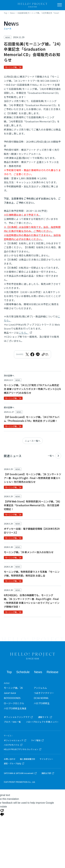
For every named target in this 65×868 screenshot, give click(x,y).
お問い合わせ (10, 759)
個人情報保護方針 (28, 759)
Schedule (23, 672)
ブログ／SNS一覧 (12, 722)
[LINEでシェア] (38, 354)
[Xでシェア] (27, 354)
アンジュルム (40, 688)
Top (9, 672)
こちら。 (24, 333)
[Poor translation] (2, 812)
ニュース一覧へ (33, 441)
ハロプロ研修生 (42, 703)
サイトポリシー (46, 759)
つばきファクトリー (44, 693)
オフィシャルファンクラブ (18, 717)
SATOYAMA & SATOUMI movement (20, 773)
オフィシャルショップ (15, 740)
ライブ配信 (37, 740)
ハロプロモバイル (13, 745)
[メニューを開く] (60, 5)
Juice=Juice (10, 693)
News (38, 672)
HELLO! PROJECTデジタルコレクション (23, 749)
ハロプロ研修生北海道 (15, 708)
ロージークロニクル (14, 703)
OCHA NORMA (41, 698)
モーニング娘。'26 (13, 688)
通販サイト (45, 717)
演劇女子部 (48, 773)
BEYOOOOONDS (12, 698)
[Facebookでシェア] (32, 354)
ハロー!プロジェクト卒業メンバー (42, 722)
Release (52, 672)
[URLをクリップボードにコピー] (45, 354)
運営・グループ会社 (14, 763)
